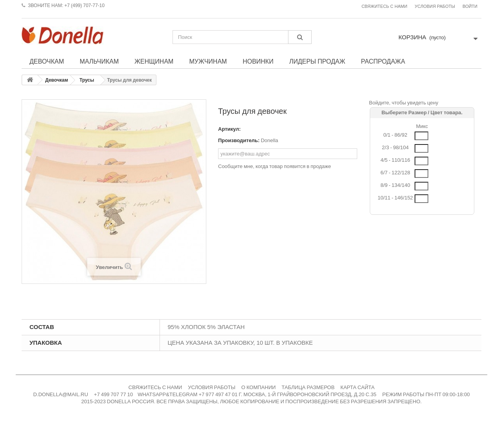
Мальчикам (99, 61)
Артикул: (229, 129)
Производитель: (239, 140)
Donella (270, 140)
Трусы (87, 80)
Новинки (258, 61)
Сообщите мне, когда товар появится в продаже (274, 166)
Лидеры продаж (317, 61)
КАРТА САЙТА (357, 387)
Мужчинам (208, 61)
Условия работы (435, 6)
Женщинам (154, 61)
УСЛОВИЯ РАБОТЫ (212, 387)
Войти (470, 6)
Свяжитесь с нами (384, 6)
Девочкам (47, 61)
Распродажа (383, 61)
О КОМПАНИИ (259, 387)
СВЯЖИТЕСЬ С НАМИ (155, 387)
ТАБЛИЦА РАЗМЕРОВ (308, 387)
